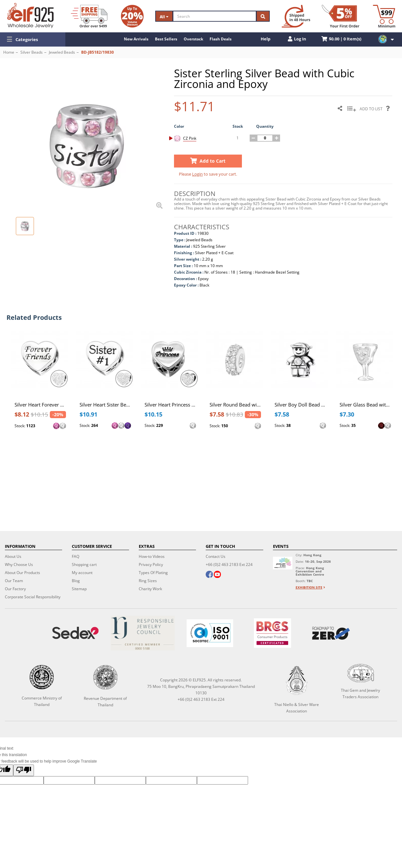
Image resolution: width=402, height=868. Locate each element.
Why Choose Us (19, 564)
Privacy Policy (151, 564)
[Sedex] (75, 633)
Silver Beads (32, 52)
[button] (33, 39)
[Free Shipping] (89, 16)
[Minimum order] (384, 16)
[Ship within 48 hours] (296, 16)
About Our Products (22, 573)
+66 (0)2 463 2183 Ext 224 (229, 564)
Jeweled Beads (62, 52)
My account (82, 573)
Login (197, 174)
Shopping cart (84, 564)
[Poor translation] (24, 770)
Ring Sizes (148, 581)
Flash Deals (221, 39)
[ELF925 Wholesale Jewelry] (30, 16)
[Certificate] (143, 633)
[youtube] (217, 575)
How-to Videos (152, 556)
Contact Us (216, 556)
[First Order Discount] (341, 16)
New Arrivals (136, 39)
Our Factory (15, 589)
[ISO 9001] (210, 633)
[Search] (215, 16)
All (164, 17)
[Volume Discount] (132, 16)
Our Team (14, 581)
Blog (76, 581)
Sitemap (79, 589)
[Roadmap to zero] (331, 633)
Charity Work (150, 589)
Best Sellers (166, 39)
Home (9, 52)
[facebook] (209, 575)
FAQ (76, 556)
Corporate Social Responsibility (33, 597)
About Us (13, 556)
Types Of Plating (153, 573)
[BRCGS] (272, 633)
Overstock (193, 39)
